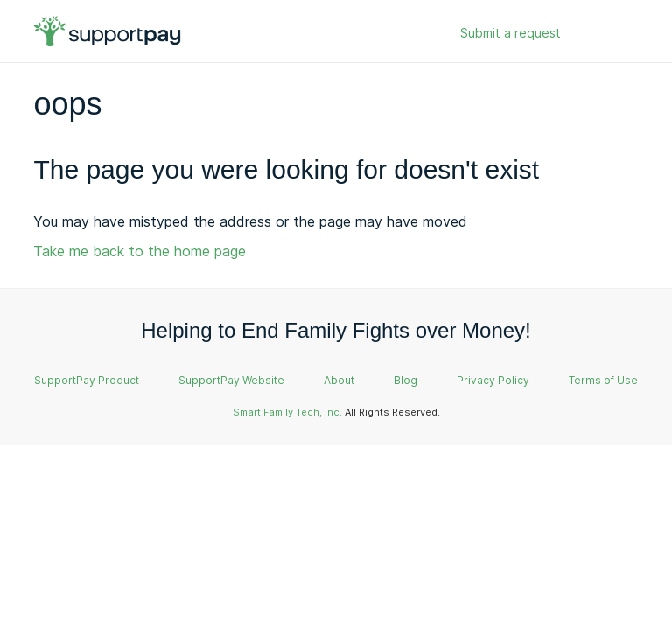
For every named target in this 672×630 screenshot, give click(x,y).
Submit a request (511, 33)
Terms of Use (603, 380)
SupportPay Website (231, 380)
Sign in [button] (602, 34)
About (339, 380)
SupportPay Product (87, 380)
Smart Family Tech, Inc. (287, 412)
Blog (406, 380)
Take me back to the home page (140, 251)
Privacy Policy (493, 380)
